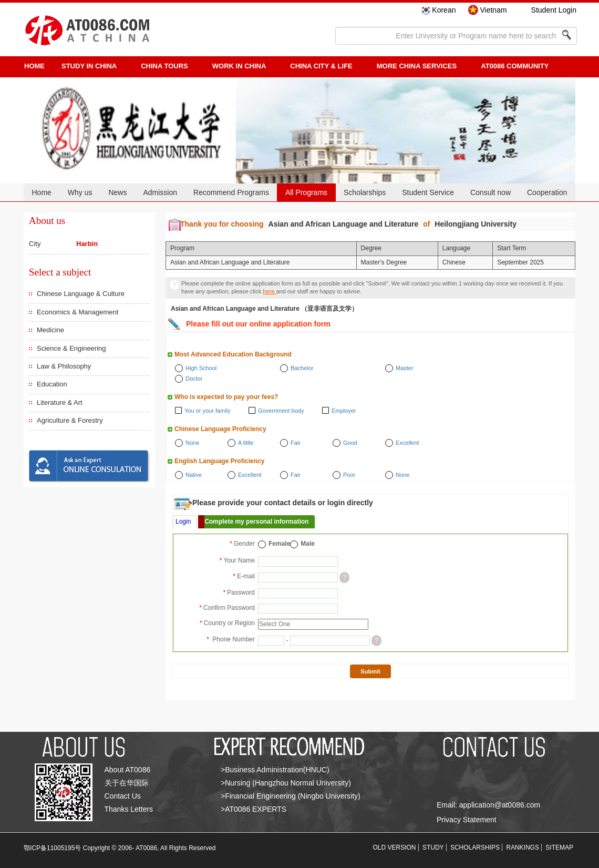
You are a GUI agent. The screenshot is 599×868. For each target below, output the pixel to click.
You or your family (208, 411)
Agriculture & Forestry (70, 420)
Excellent (407, 443)
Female (279, 544)
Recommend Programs (231, 192)
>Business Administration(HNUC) (275, 770)
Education (52, 384)
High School (201, 368)
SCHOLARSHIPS (475, 847)
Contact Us (123, 796)
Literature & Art (60, 402)
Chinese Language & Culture (81, 294)
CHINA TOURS (164, 66)
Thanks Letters (129, 809)
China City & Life (321, 66)
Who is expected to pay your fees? (226, 397)
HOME (34, 66)
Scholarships (365, 192)
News (117, 192)
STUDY (433, 847)
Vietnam (493, 10)
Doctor (194, 379)
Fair (296, 443)
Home (41, 192)
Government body (281, 411)
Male (308, 544)
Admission (160, 192)
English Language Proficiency (219, 461)
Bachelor (302, 368)
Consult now (490, 192)
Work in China (239, 66)
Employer (344, 411)
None (192, 443)
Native (194, 475)
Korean (444, 10)
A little (246, 443)
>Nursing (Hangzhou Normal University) (286, 783)
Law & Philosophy (64, 366)
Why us (80, 192)
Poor (349, 475)
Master (405, 368)
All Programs (306, 192)
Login (183, 522)
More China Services (417, 66)
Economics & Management (78, 312)
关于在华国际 (127, 783)
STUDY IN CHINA (89, 66)
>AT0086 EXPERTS (254, 809)
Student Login (554, 10)
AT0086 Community (515, 66)
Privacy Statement (467, 820)
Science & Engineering (71, 348)
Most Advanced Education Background (233, 354)
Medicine (50, 330)
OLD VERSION (395, 847)
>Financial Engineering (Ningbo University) (291, 796)
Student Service (428, 192)
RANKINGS (523, 847)
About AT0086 (128, 770)
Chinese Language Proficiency (220, 429)
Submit (370, 671)
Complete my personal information (256, 522)
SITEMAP (559, 847)
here (269, 291)
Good (350, 443)
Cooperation (547, 192)
